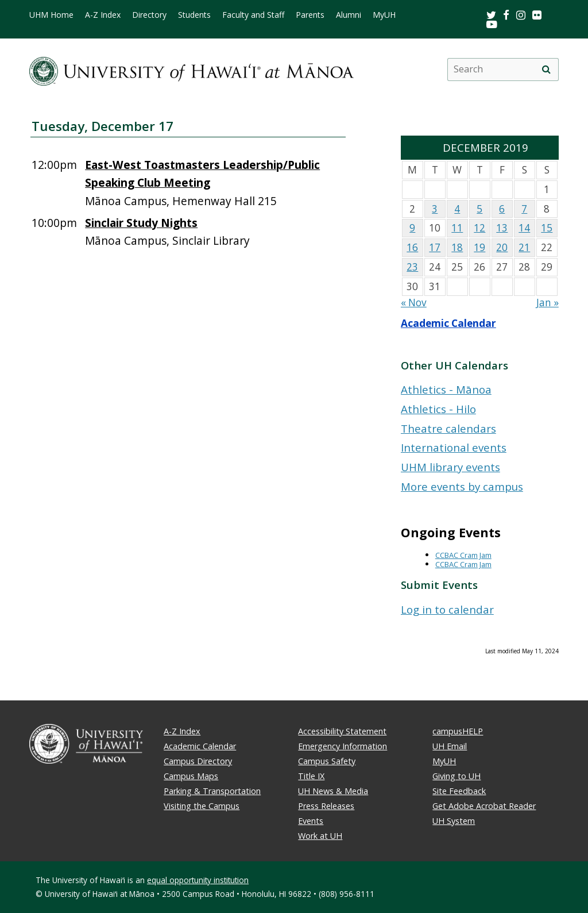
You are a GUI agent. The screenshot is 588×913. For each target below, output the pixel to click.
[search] (547, 70)
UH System (454, 821)
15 (547, 228)
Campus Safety (327, 761)
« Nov (414, 303)
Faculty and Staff (253, 15)
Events (311, 821)
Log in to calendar (447, 609)
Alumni (349, 15)
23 (412, 267)
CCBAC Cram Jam (463, 555)
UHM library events (450, 467)
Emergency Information (343, 746)
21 (524, 247)
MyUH (384, 15)
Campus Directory (198, 761)
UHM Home (51, 15)
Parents (310, 15)
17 (435, 247)
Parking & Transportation (212, 791)
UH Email (450, 746)
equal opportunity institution (198, 880)
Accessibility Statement (342, 731)
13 (502, 228)
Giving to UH (457, 776)
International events (454, 447)
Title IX (311, 776)
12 (479, 228)
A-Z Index (103, 15)
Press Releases (326, 806)
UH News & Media (333, 791)
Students (194, 15)
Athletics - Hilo (438, 409)
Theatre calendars (448, 428)
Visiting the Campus (202, 806)
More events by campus (462, 486)
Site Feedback (459, 791)
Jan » (548, 303)
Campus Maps (191, 776)
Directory (149, 15)
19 (479, 247)
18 (457, 247)
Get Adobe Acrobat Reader (484, 806)
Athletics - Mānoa (446, 389)
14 (524, 228)
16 (412, 247)
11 (457, 228)
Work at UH (320, 836)
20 (502, 247)
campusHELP (458, 731)
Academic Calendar (448, 323)
